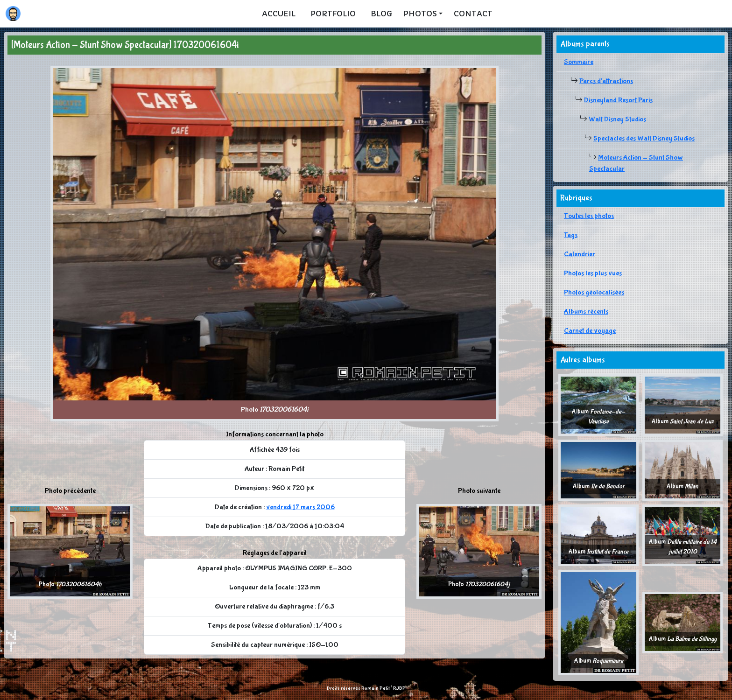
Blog (381, 14)
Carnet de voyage (590, 331)
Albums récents (586, 311)
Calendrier (580, 254)
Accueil (279, 14)
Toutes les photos (589, 216)
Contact (473, 14)
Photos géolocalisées (594, 292)
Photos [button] (420, 14)
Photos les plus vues (593, 273)
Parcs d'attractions (606, 81)
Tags (571, 235)
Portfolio (333, 14)
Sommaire (579, 62)
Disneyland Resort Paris (618, 100)
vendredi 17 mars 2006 (300, 507)
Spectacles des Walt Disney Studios (644, 138)
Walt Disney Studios (617, 119)
